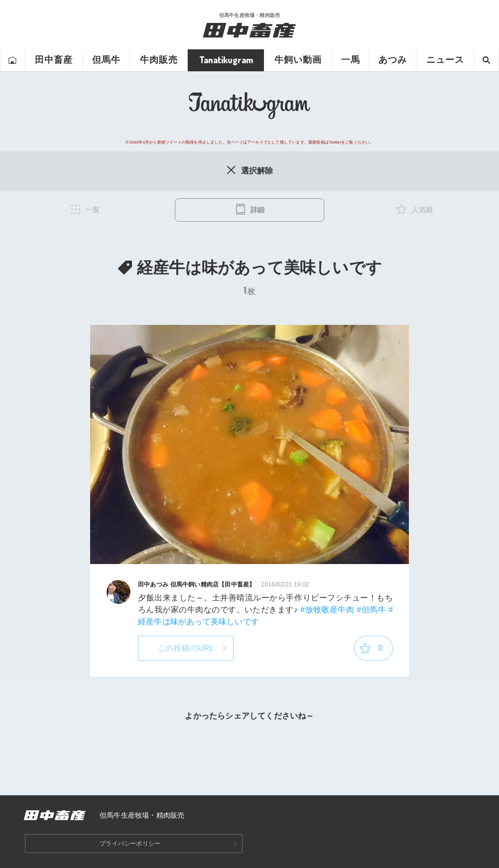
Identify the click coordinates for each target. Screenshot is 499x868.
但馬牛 (106, 60)
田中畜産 (54, 60)
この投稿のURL (186, 648)
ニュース (445, 60)
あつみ (393, 60)
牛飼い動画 (298, 60)
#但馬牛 (371, 610)
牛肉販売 (159, 60)
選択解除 (249, 170)
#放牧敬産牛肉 (327, 610)
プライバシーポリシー (130, 844)
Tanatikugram (226, 60)
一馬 (351, 60)
